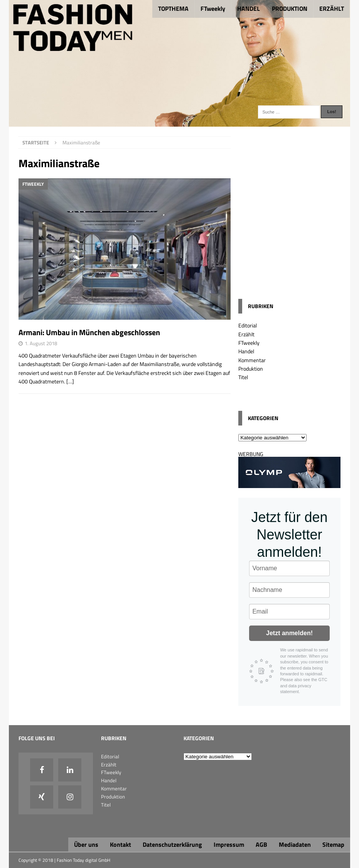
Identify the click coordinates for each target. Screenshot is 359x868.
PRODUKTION (290, 8)
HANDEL (249, 8)
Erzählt (246, 334)
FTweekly (213, 8)
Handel (246, 351)
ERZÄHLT (332, 8)
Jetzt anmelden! (289, 633)
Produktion (251, 369)
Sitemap (333, 844)
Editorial (248, 325)
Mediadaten (295, 844)
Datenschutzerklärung (172, 844)
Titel (243, 377)
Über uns (86, 844)
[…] (70, 381)
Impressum (229, 844)
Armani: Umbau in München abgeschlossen (89, 332)
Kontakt (121, 844)
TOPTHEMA (173, 8)
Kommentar (252, 360)
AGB (261, 844)
